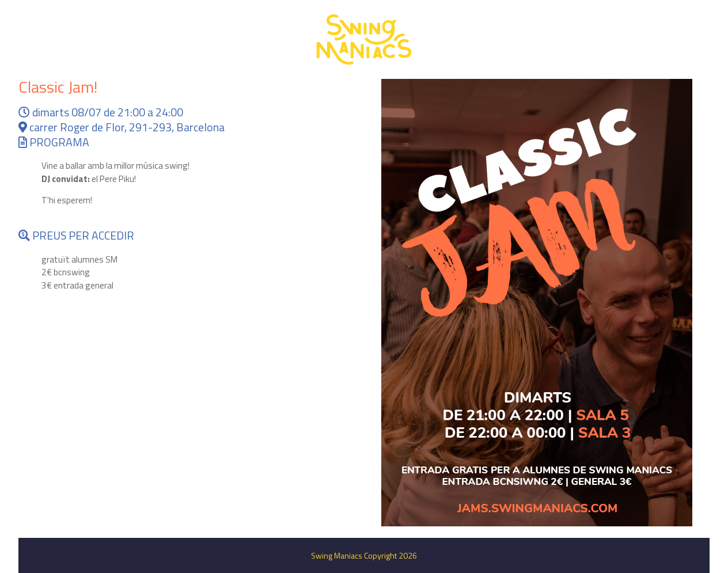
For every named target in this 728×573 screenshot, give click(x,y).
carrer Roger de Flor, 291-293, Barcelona (122, 127)
